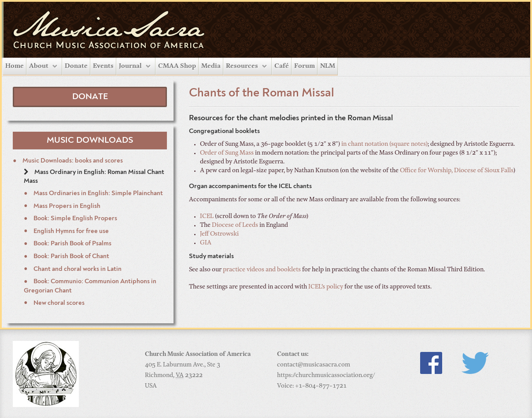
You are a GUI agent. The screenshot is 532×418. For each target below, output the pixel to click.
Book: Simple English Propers (75, 218)
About (39, 66)
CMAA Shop (177, 66)
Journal (130, 66)
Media (211, 66)
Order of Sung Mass (227, 153)
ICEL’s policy (326, 287)
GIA (206, 243)
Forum (305, 66)
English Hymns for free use (70, 231)
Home (15, 66)
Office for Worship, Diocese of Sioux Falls (457, 171)
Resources (242, 66)
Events (103, 66)
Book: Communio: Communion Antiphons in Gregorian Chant (90, 286)
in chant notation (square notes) (384, 144)
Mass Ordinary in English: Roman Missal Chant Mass (94, 177)
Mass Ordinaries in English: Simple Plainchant (98, 193)
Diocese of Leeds (235, 226)
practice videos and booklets (262, 270)
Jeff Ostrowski (219, 234)
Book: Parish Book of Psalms (72, 244)
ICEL (207, 217)
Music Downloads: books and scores (72, 161)
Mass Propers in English (66, 206)
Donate (76, 66)
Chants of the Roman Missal (262, 93)
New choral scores (58, 303)
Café (282, 66)
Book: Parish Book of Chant (71, 256)
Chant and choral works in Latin (77, 269)
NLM (328, 66)
